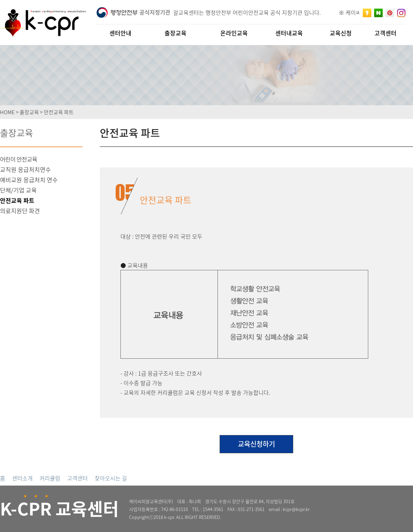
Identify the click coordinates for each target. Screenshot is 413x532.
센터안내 (120, 33)
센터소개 (22, 478)
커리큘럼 (50, 478)
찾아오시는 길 (111, 478)
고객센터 (77, 478)
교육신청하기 (256, 444)
